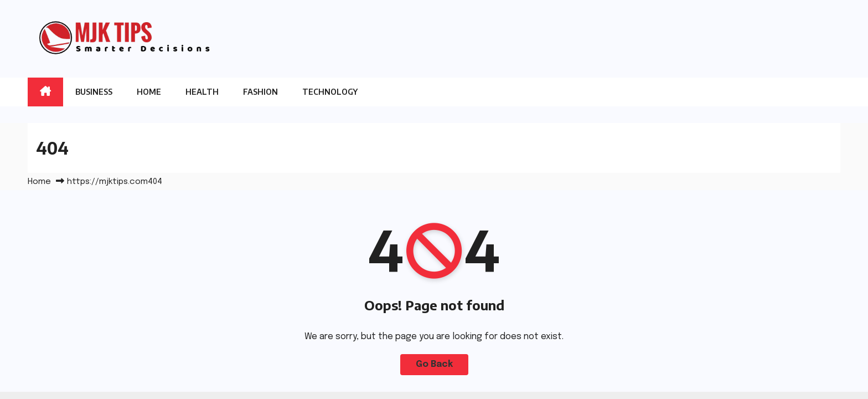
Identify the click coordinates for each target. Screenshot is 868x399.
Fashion (260, 92)
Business (94, 92)
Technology (330, 92)
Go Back (434, 364)
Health (202, 92)
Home (149, 92)
